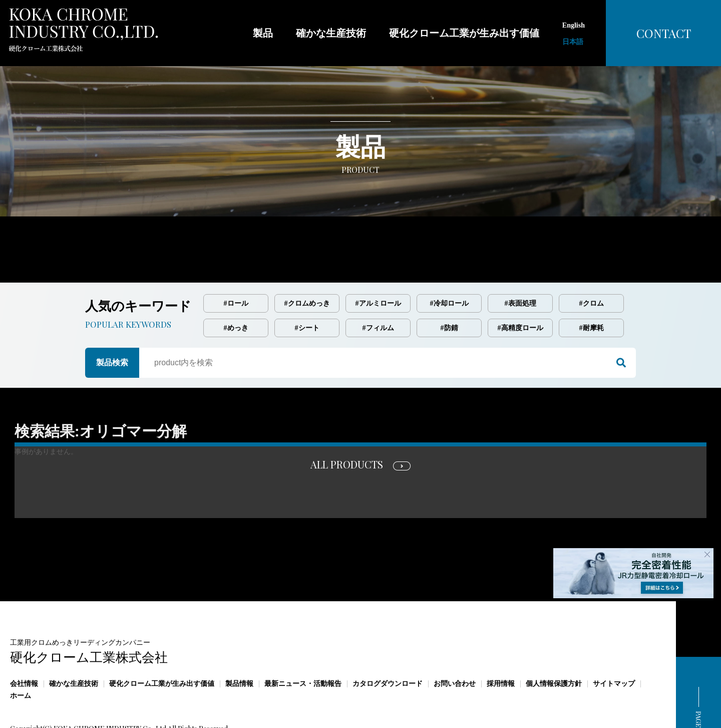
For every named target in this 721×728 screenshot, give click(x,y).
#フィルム (378, 286)
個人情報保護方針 (554, 642)
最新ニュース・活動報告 (303, 642)
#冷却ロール (449, 261)
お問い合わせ (455, 642)
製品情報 (239, 642)
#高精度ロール (520, 286)
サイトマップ (614, 642)
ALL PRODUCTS (347, 422)
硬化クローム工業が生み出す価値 (162, 642)
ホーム (21, 654)
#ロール (236, 261)
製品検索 (112, 320)
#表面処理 (520, 261)
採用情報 (501, 642)
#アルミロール (378, 261)
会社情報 (24, 642)
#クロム (592, 261)
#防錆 (449, 286)
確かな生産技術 (74, 642)
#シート (307, 286)
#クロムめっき (307, 261)
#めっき (236, 286)
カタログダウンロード (388, 642)
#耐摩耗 (592, 286)
